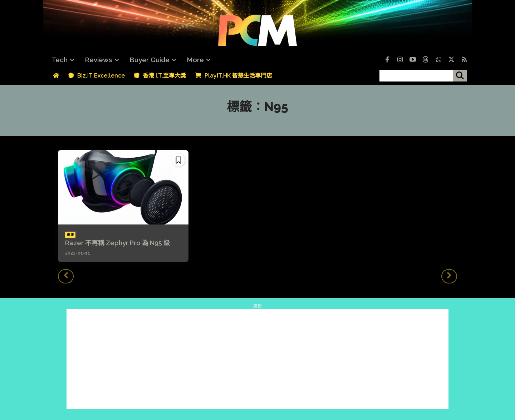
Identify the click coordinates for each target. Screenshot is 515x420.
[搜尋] (460, 76)
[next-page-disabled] (449, 276)
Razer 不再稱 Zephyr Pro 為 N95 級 (117, 243)
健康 (70, 235)
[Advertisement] (257, 359)
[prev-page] (66, 276)
